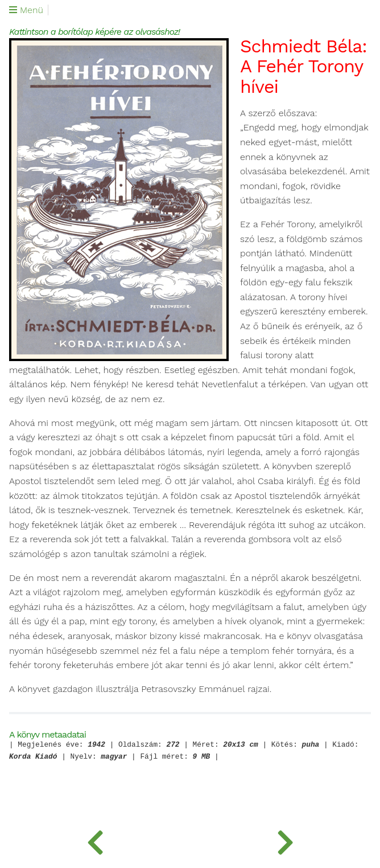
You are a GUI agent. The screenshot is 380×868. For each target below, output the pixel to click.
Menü (26, 10)
